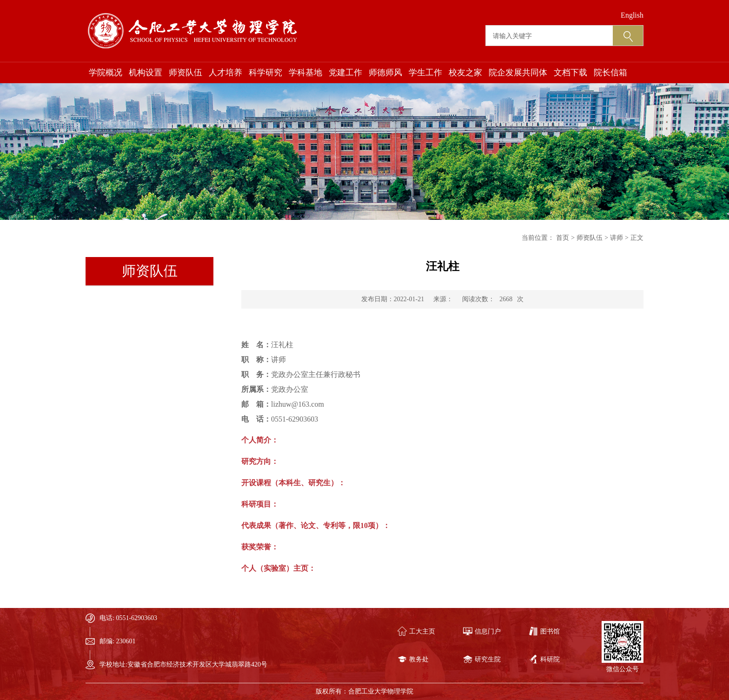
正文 (637, 238)
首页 (563, 238)
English (632, 15)
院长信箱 (610, 73)
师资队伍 (186, 73)
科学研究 (265, 73)
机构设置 (146, 73)
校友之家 (465, 73)
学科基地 (305, 73)
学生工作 (425, 73)
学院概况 (106, 73)
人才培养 (225, 73)
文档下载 (570, 73)
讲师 (616, 238)
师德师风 (385, 73)
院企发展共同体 (518, 73)
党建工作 (345, 73)
